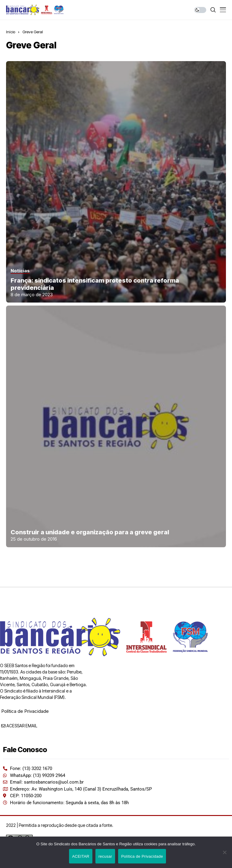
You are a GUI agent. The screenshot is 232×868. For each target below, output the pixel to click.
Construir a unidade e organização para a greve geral (90, 532)
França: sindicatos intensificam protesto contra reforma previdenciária (95, 284)
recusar (105, 856)
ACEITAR (81, 856)
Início (11, 32)
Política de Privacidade (25, 711)
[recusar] (224, 852)
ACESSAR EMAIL (19, 726)
